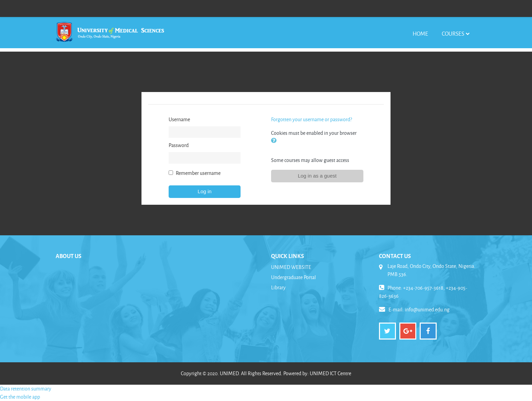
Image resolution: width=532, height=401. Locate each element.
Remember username (198, 173)
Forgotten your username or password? (311, 119)
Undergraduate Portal (293, 277)
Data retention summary (26, 389)
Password (179, 145)
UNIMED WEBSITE (291, 267)
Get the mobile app (20, 397)
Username (179, 119)
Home (420, 33)
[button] (275, 141)
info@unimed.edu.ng (427, 309)
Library (278, 287)
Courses (453, 33)
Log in (205, 191)
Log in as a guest (317, 176)
